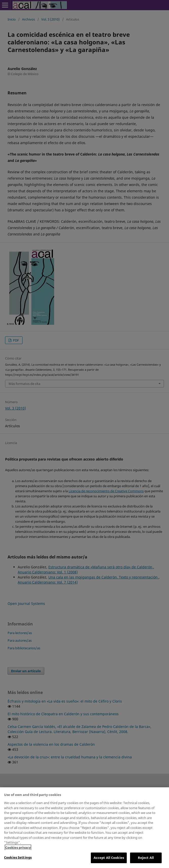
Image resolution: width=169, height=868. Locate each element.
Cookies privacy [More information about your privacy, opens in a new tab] (18, 847)
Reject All (146, 858)
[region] (85, 828)
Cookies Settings (18, 857)
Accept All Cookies (109, 858)
